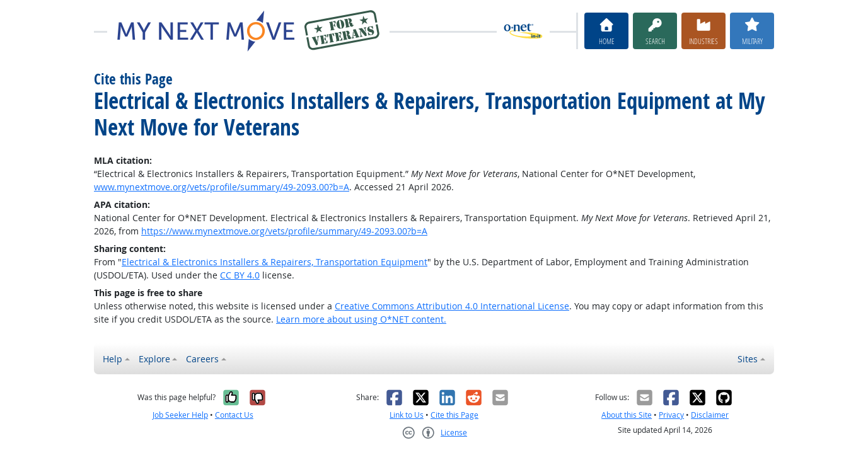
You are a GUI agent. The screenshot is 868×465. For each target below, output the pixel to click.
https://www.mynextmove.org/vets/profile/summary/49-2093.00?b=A (284, 231)
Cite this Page (454, 415)
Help (113, 359)
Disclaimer (710, 415)
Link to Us (407, 415)
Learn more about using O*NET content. (361, 319)
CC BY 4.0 (240, 275)
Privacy (671, 415)
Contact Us (234, 415)
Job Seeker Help (180, 415)
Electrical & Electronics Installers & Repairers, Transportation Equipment (275, 262)
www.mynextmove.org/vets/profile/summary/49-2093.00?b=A (222, 187)
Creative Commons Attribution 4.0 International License (452, 306)
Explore (154, 359)
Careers (202, 359)
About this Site (627, 415)
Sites (748, 359)
